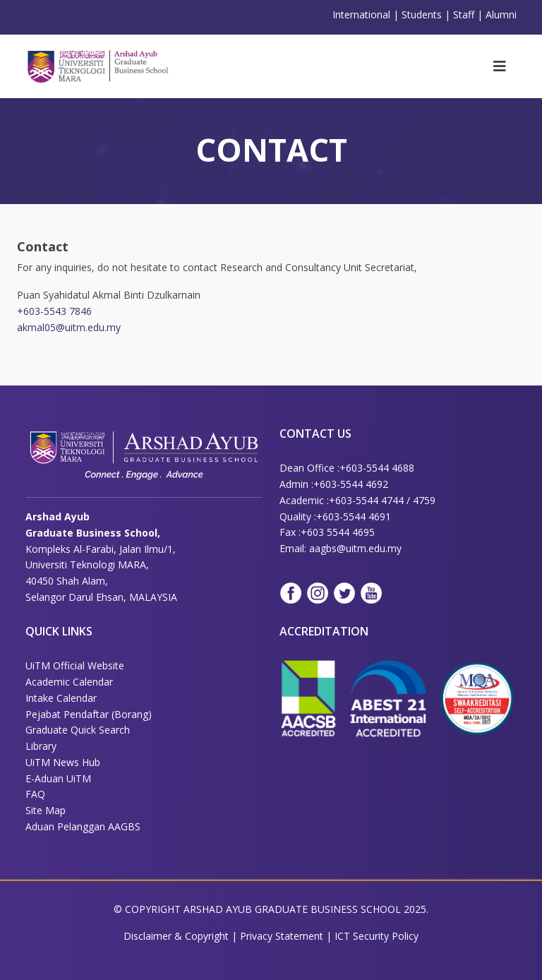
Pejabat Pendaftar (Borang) (89, 714)
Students (422, 14)
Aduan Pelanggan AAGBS (83, 826)
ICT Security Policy (377, 936)
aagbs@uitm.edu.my (355, 548)
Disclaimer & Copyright (176, 936)
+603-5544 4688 (377, 468)
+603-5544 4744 (366, 500)
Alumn (500, 14)
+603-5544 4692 (351, 484)
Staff (464, 14)
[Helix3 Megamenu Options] (500, 66)
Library (41, 746)
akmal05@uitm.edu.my (69, 327)
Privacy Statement (283, 936)
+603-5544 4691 (354, 516)
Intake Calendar (61, 698)
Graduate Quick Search (78, 730)
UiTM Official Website (75, 665)
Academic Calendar (69, 682)
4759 (424, 500)
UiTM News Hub (63, 762)
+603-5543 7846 (54, 311)
